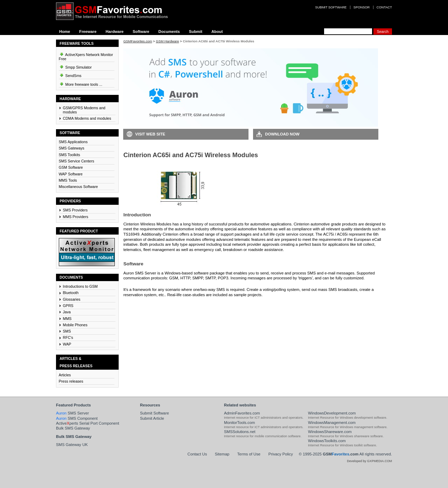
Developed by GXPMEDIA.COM (369, 461)
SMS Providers (75, 210)
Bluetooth (71, 293)
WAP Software (71, 174)
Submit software (331, 7)
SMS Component (77, 418)
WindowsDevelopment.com (332, 413)
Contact (384, 7)
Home (65, 32)
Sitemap (222, 454)
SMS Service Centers (76, 161)
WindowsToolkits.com (327, 441)
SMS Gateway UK (72, 445)
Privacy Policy (281, 454)
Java (67, 312)
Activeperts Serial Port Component (87, 423)
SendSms (70, 75)
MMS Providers (76, 217)
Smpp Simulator (75, 66)
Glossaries (72, 299)
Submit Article (152, 418)
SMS (67, 331)
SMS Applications (73, 142)
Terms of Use (249, 454)
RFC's (68, 337)
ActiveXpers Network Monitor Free (86, 56)
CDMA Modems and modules (87, 118)
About (217, 32)
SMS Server (72, 413)
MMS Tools (68, 180)
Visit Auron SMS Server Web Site (289, 305)
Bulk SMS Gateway (73, 428)
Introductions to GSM (80, 286)
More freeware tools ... (81, 83)
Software (141, 32)
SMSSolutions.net (240, 432)
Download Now (282, 134)
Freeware (88, 32)
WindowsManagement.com (332, 423)
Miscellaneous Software (78, 187)
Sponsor (362, 7)
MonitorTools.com (239, 423)
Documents (169, 32)
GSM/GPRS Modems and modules (84, 110)
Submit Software (155, 413)
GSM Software (71, 167)
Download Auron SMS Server (156, 305)
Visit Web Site (150, 134)
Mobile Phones (75, 325)
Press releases (71, 381)
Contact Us (197, 454)
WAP (67, 344)
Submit (196, 32)
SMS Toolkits (69, 155)
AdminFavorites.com (242, 413)
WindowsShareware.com (330, 432)
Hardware (115, 32)
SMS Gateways (72, 148)
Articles (65, 375)
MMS (67, 319)
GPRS (68, 306)
